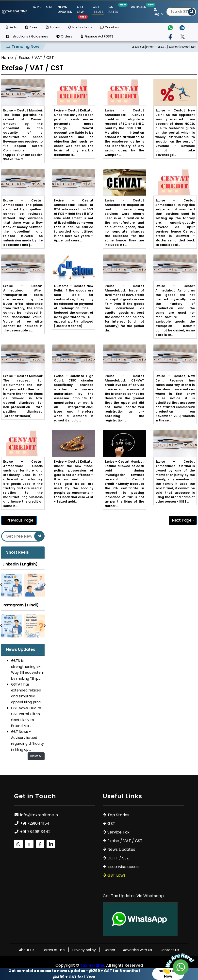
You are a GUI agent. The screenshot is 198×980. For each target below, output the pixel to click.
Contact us (169, 950)
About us (27, 950)
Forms (53, 27)
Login (158, 12)
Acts (11, 27)
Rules (31, 27)
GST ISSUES (98, 9)
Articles (139, 7)
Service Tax (118, 832)
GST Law (82, 12)
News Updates (65, 9)
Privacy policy (84, 950)
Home (36, 7)
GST (49, 7)
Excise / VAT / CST (36, 58)
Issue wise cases (123, 867)
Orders (64, 36)
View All (36, 756)
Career (109, 950)
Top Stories (118, 815)
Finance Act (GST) (97, 36)
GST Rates (114, 9)
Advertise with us (137, 950)
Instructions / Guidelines (27, 36)
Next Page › (183, 520)
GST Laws (116, 875)
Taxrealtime (92, 965)
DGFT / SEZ (118, 858)
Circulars (109, 27)
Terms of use (53, 950)
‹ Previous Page (19, 520)
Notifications (80, 27)
